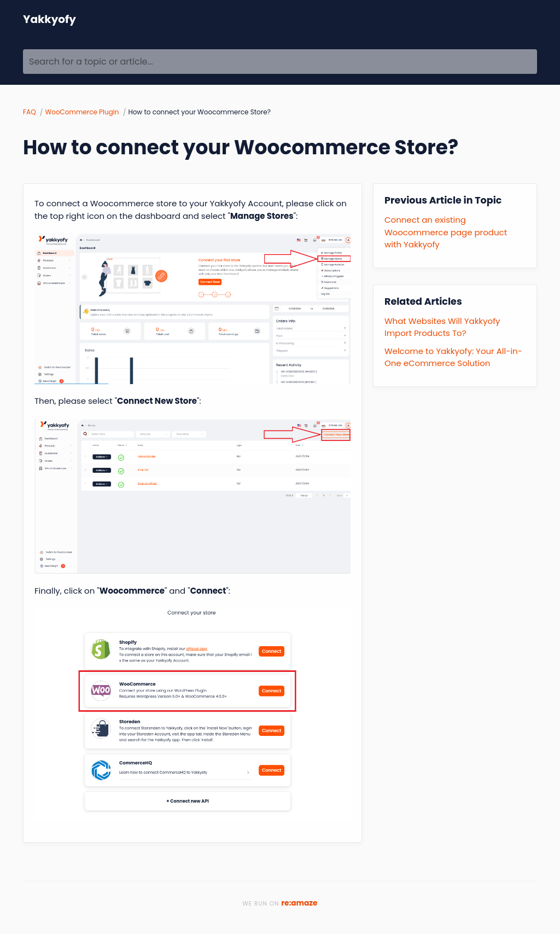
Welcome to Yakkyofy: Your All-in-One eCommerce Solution (453, 357)
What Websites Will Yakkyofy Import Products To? (442, 327)
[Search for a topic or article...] (280, 62)
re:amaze (299, 903)
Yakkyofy (49, 19)
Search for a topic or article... (91, 62)
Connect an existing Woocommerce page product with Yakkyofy (446, 232)
